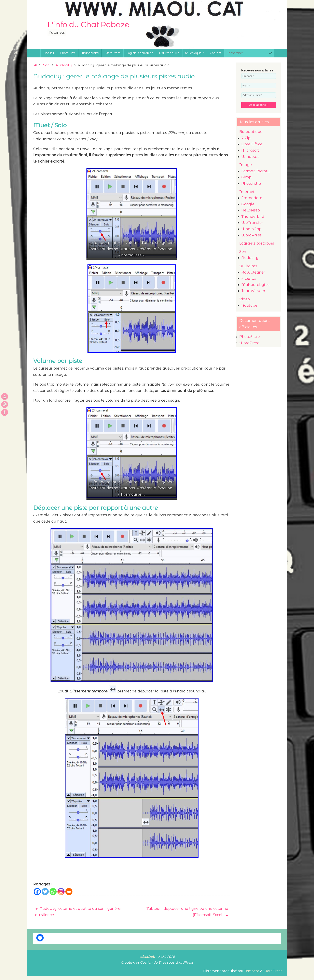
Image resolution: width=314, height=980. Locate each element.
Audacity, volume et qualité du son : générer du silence (78, 912)
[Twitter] (45, 892)
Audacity (64, 65)
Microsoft (250, 150)
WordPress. (273, 971)
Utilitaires (248, 266)
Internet (247, 192)
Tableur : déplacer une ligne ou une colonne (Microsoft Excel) (187, 912)
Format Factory (256, 171)
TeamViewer (253, 291)
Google (248, 204)
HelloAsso (251, 210)
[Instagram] (61, 892)
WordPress (251, 235)
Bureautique (251, 132)
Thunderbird (253, 217)
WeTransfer (252, 223)
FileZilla (249, 278)
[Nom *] (259, 86)
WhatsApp (251, 229)
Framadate (252, 198)
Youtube (249, 305)
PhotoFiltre (250, 337)
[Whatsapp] (53, 892)
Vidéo (245, 299)
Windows (250, 157)
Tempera (252, 971)
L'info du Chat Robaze (88, 25)
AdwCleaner (253, 272)
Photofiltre (251, 183)
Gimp (246, 177)
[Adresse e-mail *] (259, 95)
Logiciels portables (257, 243)
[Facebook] (37, 892)
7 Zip (246, 138)
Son (46, 65)
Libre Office (252, 144)
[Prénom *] (259, 76)
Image (246, 165)
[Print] (69, 892)
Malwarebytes (255, 285)
